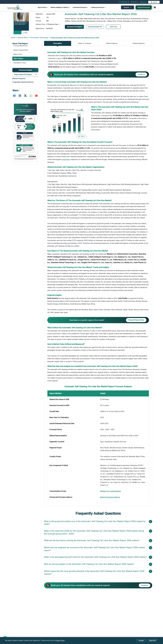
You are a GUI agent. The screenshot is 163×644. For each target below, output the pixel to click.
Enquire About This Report (25, 75)
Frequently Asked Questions (23, 82)
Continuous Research (98, 7)
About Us (134, 2)
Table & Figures (112, 43)
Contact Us (143, 2)
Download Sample (25, 70)
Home (13, 38)
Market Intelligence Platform (60, 7)
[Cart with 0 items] (155, 7)
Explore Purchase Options (110, 497)
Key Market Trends (20, 63)
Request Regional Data (136, 320)
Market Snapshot (19, 79)
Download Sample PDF (95, 27)
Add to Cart (113, 27)
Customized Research (80, 7)
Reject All (153, 640)
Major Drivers (18, 54)
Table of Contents (85, 43)
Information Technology (39, 38)
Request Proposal (144, 7)
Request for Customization (111, 491)
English (127, 7)
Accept (141, 640)
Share (81, 136)
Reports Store (43, 7)
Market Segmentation (21, 50)
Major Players (18, 59)
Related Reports (139, 43)
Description (58, 44)
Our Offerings (124, 2)
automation (66, 159)
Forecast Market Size (21, 46)
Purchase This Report (74, 27)
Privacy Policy (60, 640)
